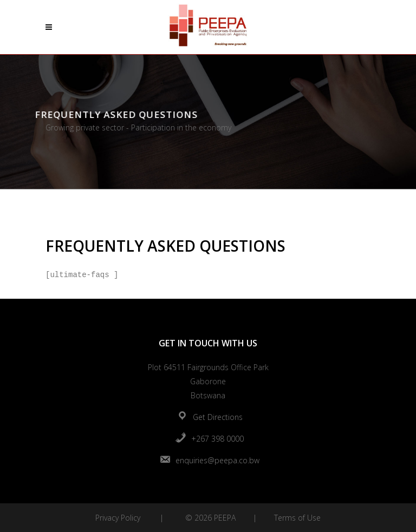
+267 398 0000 (217, 439)
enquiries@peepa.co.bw (217, 460)
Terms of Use (297, 518)
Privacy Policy (118, 518)
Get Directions (218, 417)
